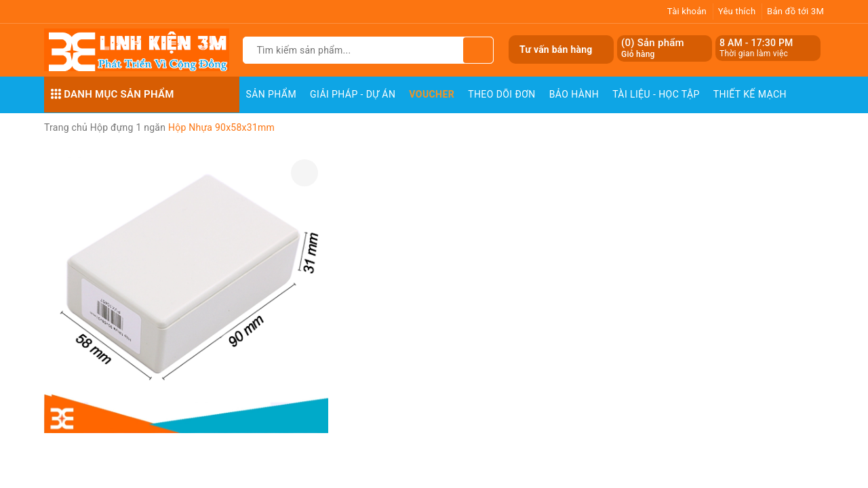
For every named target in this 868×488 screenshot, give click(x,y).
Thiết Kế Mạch (750, 94)
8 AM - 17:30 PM (756, 43)
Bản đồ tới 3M (795, 11)
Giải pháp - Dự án (353, 94)
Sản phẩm (272, 94)
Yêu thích (737, 11)
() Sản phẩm (653, 48)
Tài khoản (687, 11)
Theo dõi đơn (502, 94)
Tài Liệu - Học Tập (656, 94)
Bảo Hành (574, 94)
